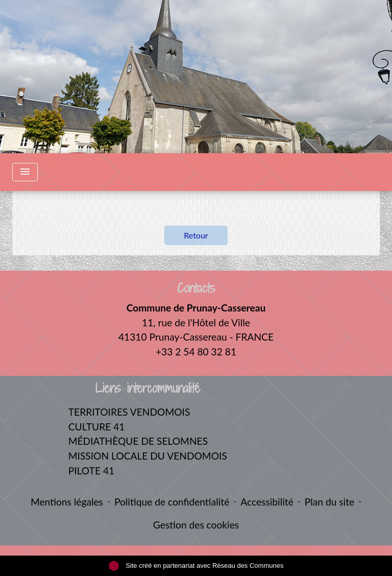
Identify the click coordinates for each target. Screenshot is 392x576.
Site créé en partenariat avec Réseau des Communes (196, 566)
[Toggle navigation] (25, 172)
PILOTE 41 (91, 471)
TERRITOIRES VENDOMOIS (129, 412)
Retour (196, 235)
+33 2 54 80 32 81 (196, 352)
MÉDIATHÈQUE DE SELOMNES (138, 441)
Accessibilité (267, 502)
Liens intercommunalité (148, 388)
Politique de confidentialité (172, 502)
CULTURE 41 (97, 427)
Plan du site (329, 502)
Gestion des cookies (196, 525)
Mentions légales (67, 502)
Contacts (196, 288)
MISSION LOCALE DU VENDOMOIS (148, 456)
